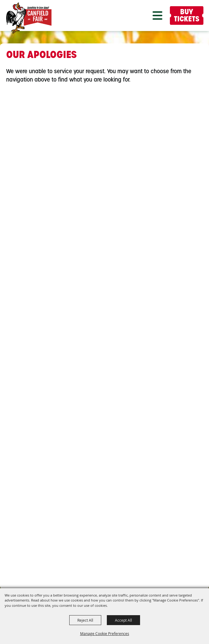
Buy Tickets (187, 16)
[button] (157, 16)
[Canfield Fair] (29, 18)
